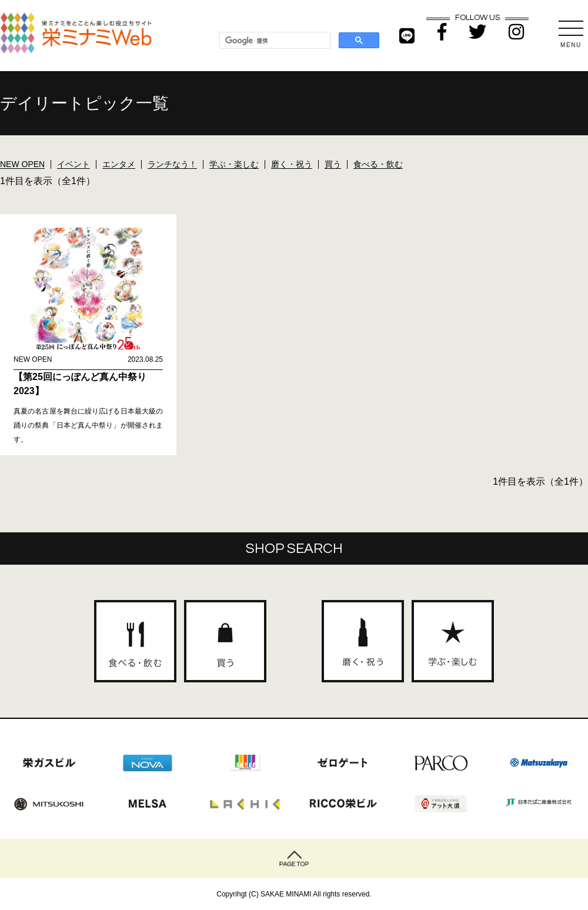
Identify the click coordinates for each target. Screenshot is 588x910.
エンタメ (119, 164)
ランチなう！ (172, 164)
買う (333, 164)
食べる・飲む (378, 164)
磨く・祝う (292, 164)
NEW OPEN (22, 164)
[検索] (274, 41)
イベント (73, 164)
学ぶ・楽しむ (234, 164)
